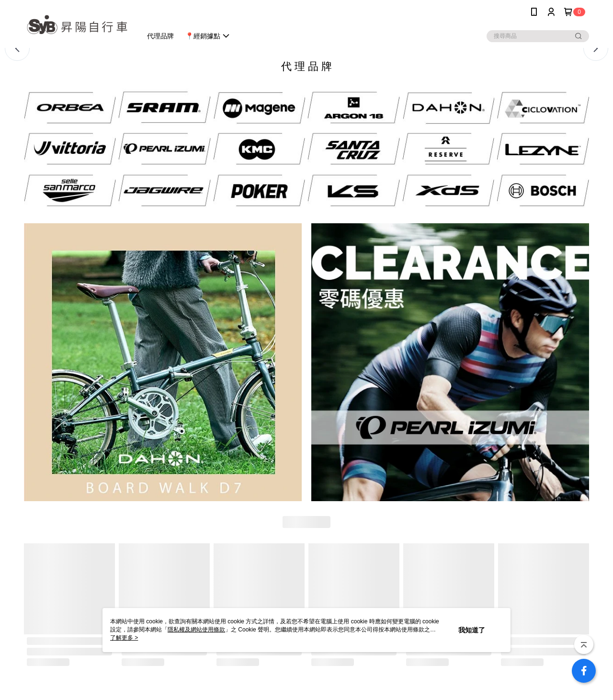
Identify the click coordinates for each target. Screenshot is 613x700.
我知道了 (472, 630)
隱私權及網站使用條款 (196, 630)
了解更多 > (124, 638)
